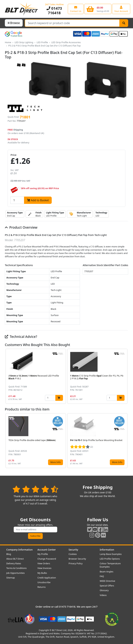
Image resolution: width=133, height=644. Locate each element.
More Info (55, 462)
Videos (103, 595)
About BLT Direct (15, 559)
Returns (42, 587)
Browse (14, 23)
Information (107, 550)
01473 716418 (54, 10)
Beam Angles (107, 572)
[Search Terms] (72, 23)
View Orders (44, 563)
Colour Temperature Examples (110, 565)
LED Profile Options (110, 559)
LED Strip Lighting (24, 42)
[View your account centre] (121, 9)
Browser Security (77, 559)
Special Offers (107, 586)
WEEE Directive (107, 581)
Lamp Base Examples (111, 554)
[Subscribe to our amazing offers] (35, 530)
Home (8, 42)
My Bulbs (42, 573)
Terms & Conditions (17, 568)
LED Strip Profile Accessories (66, 42)
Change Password (47, 559)
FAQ (102, 576)
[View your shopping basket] (98, 9)
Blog (9, 554)
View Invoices (45, 568)
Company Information (20, 550)
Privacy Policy (76, 563)
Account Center (47, 550)
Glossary (104, 590)
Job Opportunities (16, 573)
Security (73, 550)
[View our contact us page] (76, 9)
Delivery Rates (14, 563)
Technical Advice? (21, 337)
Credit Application (47, 578)
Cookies (73, 554)
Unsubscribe (44, 582)
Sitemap (11, 578)
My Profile (43, 554)
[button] (125, 376)
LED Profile (42, 42)
